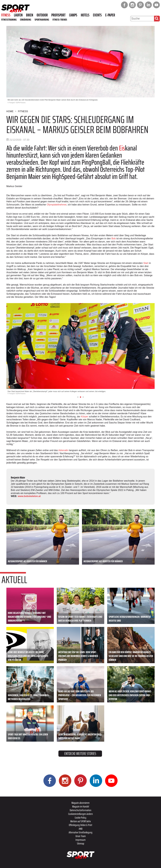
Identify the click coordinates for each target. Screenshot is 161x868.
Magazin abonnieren (80, 803)
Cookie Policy (80, 818)
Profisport (58, 15)
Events (97, 15)
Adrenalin (64, 450)
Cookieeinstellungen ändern (80, 814)
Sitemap (81, 843)
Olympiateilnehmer (57, 205)
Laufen (18, 15)
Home (10, 111)
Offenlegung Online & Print (80, 825)
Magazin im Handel (81, 806)
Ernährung (26, 20)
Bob (114, 238)
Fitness (6, 15)
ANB (81, 829)
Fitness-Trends (60, 20)
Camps (73, 15)
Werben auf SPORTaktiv (81, 821)
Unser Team (81, 836)
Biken (30, 15)
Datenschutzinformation (80, 810)
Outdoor (42, 15)
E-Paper (110, 15)
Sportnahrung (42, 20)
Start (146, 263)
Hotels (85, 15)
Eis (122, 148)
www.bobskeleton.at (29, 496)
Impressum (80, 840)
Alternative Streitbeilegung (80, 832)
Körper (85, 417)
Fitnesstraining (9, 20)
